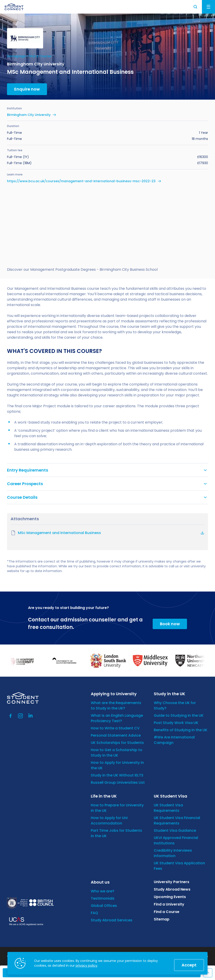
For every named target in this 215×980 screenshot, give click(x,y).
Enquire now (27, 89)
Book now (170, 624)
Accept (189, 965)
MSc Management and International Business (56, 533)
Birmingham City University (29, 115)
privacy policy (86, 966)
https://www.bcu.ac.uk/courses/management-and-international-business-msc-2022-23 (81, 181)
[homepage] (14, 7)
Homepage (16, 56)
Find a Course (40, 56)
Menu (208, 7)
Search (196, 7)
